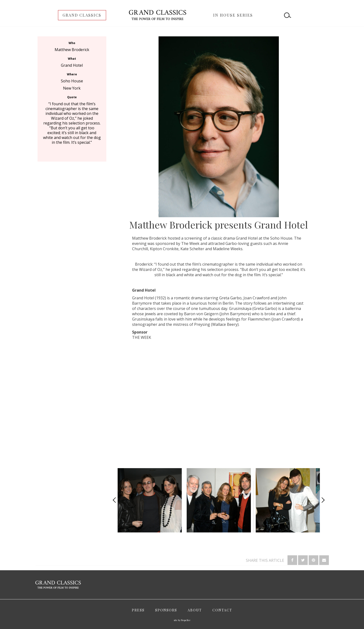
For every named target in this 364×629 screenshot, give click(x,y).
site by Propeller (182, 620)
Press (138, 610)
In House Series (233, 15)
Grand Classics (82, 15)
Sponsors (166, 610)
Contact (222, 610)
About (195, 610)
